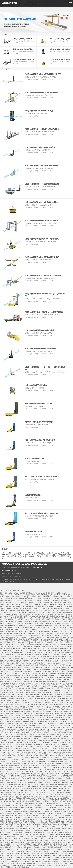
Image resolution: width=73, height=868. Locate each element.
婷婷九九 (67, 744)
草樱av (2, 616)
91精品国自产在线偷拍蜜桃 (17, 733)
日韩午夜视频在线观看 (64, 626)
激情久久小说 (9, 857)
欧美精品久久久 (55, 666)
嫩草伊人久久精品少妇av (60, 790)
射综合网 (9, 788)
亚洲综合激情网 (40, 714)
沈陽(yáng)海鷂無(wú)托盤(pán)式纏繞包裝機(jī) (42, 166)
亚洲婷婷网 (10, 813)
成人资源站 (3, 836)
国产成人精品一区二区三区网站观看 (13, 677)
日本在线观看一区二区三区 (39, 672)
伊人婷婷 (64, 821)
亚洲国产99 (68, 721)
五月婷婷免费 (24, 811)
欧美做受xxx (21, 823)
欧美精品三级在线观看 (55, 695)
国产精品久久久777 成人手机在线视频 (23, 857)
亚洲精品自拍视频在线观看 (51, 710)
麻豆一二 (48, 852)
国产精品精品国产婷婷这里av (11, 704)
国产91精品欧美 (33, 622)
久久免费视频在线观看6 (17, 769)
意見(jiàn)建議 (64, 579)
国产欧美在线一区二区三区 (44, 771)
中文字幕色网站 (15, 706)
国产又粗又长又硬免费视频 (25, 819)
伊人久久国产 (40, 821)
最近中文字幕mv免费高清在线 (55, 683)
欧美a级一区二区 (7, 760)
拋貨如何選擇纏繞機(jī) (33, 495)
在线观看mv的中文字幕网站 (36, 710)
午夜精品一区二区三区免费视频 (12, 710)
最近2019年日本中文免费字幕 (59, 748)
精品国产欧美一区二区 (8, 693)
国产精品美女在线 (62, 756)
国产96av (69, 658)
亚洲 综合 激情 (66, 833)
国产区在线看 (20, 601)
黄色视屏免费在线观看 (26, 672)
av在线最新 (28, 689)
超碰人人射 (26, 783)
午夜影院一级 (7, 603)
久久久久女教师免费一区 (50, 639)
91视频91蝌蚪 (48, 810)
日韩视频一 (52, 800)
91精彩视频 (31, 725)
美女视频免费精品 (11, 783)
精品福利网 (45, 718)
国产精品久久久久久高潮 (59, 857)
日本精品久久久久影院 (60, 679)
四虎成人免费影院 (30, 823)
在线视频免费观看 (8, 649)
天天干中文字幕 (45, 628)
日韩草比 (60, 842)
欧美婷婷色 (56, 620)
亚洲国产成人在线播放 (49, 834)
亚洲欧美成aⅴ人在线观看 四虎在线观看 (33, 691)
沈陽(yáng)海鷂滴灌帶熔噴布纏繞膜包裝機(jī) (40, 330)
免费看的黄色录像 (36, 775)
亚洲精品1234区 (17, 838)
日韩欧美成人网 (68, 762)
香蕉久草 (9, 836)
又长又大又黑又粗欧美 (55, 815)
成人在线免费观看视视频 (9, 639)
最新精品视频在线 (43, 737)
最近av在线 (13, 656)
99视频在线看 (62, 825)
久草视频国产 (61, 697)
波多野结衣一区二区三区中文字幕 (11, 796)
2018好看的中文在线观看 (56, 605)
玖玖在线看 (36, 779)
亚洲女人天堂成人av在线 (49, 731)
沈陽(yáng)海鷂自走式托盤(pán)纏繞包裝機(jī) (41, 349)
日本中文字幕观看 (68, 802)
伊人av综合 (66, 622)
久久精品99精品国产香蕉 (43, 693)
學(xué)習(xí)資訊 (56, 579)
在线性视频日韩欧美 (23, 735)
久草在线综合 (7, 633)
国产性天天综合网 (14, 679)
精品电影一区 (31, 714)
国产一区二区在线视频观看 (7, 848)
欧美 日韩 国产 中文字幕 (58, 652)
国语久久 (58, 677)
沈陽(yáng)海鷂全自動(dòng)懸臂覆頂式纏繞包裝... (43, 220)
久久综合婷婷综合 (25, 762)
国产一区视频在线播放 (63, 712)
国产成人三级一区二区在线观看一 (35, 796)
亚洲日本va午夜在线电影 (24, 785)
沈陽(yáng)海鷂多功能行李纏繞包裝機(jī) (39, 111)
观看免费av (52, 708)
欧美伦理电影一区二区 (36, 800)
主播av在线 (34, 685)
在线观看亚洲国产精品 (63, 700)
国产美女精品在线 (60, 750)
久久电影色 (23, 846)
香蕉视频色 (30, 712)
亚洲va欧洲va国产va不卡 (28, 610)
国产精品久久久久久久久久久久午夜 (37, 848)
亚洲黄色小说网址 (21, 664)
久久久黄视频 (37, 844)
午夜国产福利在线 (27, 787)
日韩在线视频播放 (65, 612)
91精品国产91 (33, 637)
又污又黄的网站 (24, 765)
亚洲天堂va (8, 685)
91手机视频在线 (6, 597)
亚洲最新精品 (60, 840)
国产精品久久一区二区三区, (13, 773)
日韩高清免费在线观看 (67, 859)
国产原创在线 (19, 739)
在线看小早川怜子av (48, 702)
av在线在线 (50, 848)
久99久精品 (40, 601)
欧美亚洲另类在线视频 (57, 729)
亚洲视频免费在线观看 (47, 620)
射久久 (4, 731)
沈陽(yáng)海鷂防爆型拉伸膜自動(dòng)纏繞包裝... (43, 239)
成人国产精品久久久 (16, 628)
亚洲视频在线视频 (57, 637)
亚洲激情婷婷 (41, 637)
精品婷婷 (64, 758)
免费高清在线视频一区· (32, 863)
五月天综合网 (50, 706)
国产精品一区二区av (61, 658)
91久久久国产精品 (46, 668)
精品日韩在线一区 (7, 777)
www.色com (21, 808)
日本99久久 (45, 695)
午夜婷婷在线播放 (20, 754)
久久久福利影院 (7, 695)
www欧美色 (66, 683)
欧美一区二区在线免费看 (56, 622)
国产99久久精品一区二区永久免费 (50, 829)
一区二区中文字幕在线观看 (7, 859)
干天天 (66, 639)
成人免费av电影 (14, 660)
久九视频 (2, 610)
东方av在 (50, 808)
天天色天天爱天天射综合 (16, 817)
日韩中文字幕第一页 (46, 748)
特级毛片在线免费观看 (6, 823)
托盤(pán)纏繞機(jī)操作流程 (35, 458)
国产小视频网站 (15, 672)
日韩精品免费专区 (49, 854)
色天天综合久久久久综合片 (58, 721)
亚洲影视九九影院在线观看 (31, 635)
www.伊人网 (5, 658)
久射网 (8, 842)
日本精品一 (52, 840)
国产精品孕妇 (26, 606)
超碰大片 (17, 693)
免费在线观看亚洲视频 (54, 861)
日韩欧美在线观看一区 (60, 702)
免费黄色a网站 (17, 850)
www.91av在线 (22, 720)
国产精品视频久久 (68, 777)
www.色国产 (37, 683)
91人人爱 (19, 787)
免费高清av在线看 (39, 626)
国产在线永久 (39, 833)
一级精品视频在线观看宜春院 (49, 674)
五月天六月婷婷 (24, 693)
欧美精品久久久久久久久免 (49, 712)
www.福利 (51, 754)
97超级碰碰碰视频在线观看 (42, 806)
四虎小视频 (46, 800)
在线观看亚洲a (19, 616)
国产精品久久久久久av (16, 641)
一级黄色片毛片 (22, 631)
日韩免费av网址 (21, 794)
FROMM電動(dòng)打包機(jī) (31, 553)
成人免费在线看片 (25, 813)
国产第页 (8, 769)
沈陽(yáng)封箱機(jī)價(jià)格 (49, 553)
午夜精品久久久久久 (49, 601)
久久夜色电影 (55, 668)
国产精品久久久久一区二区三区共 (21, 695)
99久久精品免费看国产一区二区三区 (46, 599)
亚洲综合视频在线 (51, 618)
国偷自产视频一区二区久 (30, 752)
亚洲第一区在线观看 (19, 689)
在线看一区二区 (21, 656)
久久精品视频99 (35, 756)
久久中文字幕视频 (61, 838)
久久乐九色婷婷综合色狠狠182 (39, 808)
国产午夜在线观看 (48, 790)
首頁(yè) (12, 579)
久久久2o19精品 (36, 785)
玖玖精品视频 (9, 827)
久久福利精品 (38, 725)
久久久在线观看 (10, 798)
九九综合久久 (25, 637)
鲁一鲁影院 (45, 767)
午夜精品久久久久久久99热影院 (22, 595)
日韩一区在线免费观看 (41, 687)
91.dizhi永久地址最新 (65, 597)
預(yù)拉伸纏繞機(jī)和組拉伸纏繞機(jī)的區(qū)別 (42, 477)
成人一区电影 (65, 606)
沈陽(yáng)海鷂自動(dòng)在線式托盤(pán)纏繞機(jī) (43, 275)
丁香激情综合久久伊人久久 (46, 664)
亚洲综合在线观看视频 (40, 746)
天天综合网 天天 (13, 819)
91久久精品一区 (42, 783)
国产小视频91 (63, 819)
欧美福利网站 (59, 813)
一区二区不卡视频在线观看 (46, 846)
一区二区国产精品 (68, 810)
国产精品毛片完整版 (59, 616)
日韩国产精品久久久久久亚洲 (50, 733)
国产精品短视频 (67, 731)
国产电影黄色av (32, 821)
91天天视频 (14, 614)
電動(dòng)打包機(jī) (63, 553)
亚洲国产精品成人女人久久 (60, 664)
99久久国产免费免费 (63, 662)
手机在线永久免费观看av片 (21, 708)
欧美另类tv (31, 708)
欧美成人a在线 (56, 769)
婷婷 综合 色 (35, 689)
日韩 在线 (14, 683)
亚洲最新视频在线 (24, 802)
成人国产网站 (58, 754)
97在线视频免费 (6, 806)
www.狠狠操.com (57, 660)
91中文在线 (59, 798)
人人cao (35, 741)
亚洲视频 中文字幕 (35, 666)
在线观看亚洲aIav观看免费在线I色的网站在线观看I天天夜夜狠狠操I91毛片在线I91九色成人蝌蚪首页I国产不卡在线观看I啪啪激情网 (33, 593)
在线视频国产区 (25, 702)
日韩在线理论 (52, 651)
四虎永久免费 (42, 597)
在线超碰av (20, 829)
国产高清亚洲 (42, 863)
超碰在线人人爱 (40, 662)
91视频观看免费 (38, 831)
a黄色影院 (61, 710)
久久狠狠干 (32, 651)
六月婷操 (2, 742)
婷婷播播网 (31, 859)
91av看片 (8, 752)
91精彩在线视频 (32, 777)
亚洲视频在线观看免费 (24, 666)
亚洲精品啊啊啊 (22, 654)
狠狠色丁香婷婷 (33, 825)
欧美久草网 (32, 833)
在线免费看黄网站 (26, 620)
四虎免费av (68, 750)
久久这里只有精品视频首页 (27, 706)
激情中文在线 (33, 679)
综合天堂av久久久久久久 (10, 624)
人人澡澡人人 (7, 654)
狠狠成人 (11, 599)
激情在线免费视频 (42, 741)
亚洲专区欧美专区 (17, 612)
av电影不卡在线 (48, 821)
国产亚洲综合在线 (39, 859)
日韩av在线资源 (27, 681)
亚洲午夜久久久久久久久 (63, 737)
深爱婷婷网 (23, 647)
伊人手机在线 (48, 637)
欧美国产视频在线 (51, 838)
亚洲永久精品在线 (17, 825)
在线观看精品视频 (15, 856)
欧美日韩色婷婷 (16, 815)
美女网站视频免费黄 (45, 654)
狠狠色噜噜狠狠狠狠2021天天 (54, 635)
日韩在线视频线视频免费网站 (25, 614)
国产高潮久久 (11, 748)
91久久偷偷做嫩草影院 (6, 637)
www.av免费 (41, 827)
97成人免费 (58, 708)
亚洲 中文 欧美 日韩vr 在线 (66, 829)
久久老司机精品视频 (63, 773)
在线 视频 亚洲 (55, 612)
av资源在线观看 (29, 683)
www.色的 (55, 744)
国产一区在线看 (65, 863)
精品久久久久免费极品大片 (41, 645)
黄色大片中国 (64, 672)
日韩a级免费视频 (11, 664)
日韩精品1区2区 (45, 844)
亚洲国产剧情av (50, 643)
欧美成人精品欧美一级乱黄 (54, 606)
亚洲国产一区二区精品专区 (20, 777)
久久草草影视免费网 (42, 679)
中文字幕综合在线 (9, 668)
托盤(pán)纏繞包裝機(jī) (34, 579)
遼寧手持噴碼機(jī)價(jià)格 (14, 557)
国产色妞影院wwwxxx (36, 695)
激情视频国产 (7, 829)
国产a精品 (41, 723)
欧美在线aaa (69, 857)
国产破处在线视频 (53, 788)
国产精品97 (49, 857)
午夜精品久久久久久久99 (52, 597)
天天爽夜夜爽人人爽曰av (39, 677)
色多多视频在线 (13, 635)
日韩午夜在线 (38, 610)
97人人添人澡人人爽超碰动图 (12, 608)
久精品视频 (44, 683)
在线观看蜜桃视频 (53, 825)
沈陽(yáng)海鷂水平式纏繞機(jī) (36, 385)
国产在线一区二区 (24, 737)
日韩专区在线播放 (67, 846)
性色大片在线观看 (29, 746)
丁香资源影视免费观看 (14, 765)
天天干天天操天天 (30, 760)
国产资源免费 (62, 645)
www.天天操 (67, 654)
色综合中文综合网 (11, 729)
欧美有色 (69, 836)
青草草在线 (14, 829)
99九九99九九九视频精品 (42, 603)
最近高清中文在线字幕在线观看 (27, 744)
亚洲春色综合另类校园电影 (65, 779)
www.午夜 (33, 836)
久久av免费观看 (17, 637)
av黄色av (28, 836)
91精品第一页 (50, 681)
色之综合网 (66, 775)
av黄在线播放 (45, 716)
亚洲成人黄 (21, 635)
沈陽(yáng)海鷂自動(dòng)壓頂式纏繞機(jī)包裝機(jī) (43, 74)
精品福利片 (68, 808)
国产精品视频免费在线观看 (9, 756)
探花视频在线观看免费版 (48, 675)
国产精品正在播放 (11, 787)
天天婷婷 (18, 620)
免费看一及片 (26, 643)
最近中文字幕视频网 (40, 838)
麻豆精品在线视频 (65, 603)
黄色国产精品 (39, 660)
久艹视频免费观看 (66, 677)
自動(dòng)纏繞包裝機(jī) (32, 79)
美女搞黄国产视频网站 (66, 861)
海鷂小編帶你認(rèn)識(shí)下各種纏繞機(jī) (40, 440)
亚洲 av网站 (17, 758)
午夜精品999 (25, 825)
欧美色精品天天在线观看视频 (11, 737)
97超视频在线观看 (50, 804)
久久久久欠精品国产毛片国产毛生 (40, 633)
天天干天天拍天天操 (58, 762)
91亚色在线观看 (41, 777)
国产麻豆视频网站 (53, 608)
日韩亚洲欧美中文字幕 (43, 752)
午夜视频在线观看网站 (6, 815)
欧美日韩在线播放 (37, 834)
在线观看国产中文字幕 (39, 857)
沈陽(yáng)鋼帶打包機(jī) (59, 555)
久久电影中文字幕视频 (19, 863)
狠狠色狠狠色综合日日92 (32, 794)
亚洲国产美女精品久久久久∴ (7, 804)
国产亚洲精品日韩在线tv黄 (54, 758)
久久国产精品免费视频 (26, 856)
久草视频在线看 (51, 739)
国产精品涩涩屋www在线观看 (50, 760)
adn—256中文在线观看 (57, 704)
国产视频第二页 (31, 631)
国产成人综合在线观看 (42, 735)
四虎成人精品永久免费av (11, 808)
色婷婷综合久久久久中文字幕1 (34, 718)
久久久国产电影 (21, 729)
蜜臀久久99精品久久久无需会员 (30, 670)
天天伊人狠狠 (25, 850)
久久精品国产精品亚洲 (33, 846)
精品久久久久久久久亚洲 (57, 806)
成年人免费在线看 (41, 641)
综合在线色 (40, 810)
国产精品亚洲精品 (8, 708)
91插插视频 (41, 647)
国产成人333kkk (52, 767)
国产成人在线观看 (15, 674)
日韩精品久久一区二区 (9, 662)
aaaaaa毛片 (8, 834)
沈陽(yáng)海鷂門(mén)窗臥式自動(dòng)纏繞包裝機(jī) (44, 312)
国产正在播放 (42, 635)
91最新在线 (16, 811)
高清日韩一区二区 (61, 651)
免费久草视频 (14, 746)
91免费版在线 (51, 794)
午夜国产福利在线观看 (16, 775)
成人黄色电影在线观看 (56, 802)
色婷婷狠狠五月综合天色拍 (27, 781)
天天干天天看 (25, 710)
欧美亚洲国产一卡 (9, 844)
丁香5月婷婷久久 (29, 831)
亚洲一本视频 (18, 810)
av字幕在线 (5, 735)
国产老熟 (28, 756)
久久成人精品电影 (64, 718)
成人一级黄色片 (60, 804)
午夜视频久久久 (17, 606)
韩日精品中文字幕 (5, 762)
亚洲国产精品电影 (55, 714)
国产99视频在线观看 (27, 741)
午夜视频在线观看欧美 (32, 664)
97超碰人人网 (46, 817)
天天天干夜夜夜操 (50, 777)
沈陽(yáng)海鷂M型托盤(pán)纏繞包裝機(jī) (40, 147)
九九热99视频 (18, 626)
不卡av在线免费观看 (23, 806)
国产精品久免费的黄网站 (27, 645)
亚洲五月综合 (37, 829)
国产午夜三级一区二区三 (13, 647)
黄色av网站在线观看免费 (21, 668)
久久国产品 (48, 727)
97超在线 (2, 752)
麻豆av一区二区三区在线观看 (8, 725)
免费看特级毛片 (22, 840)
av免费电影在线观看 (63, 674)
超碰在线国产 (69, 697)
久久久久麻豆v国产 (13, 861)
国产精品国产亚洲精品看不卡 (57, 785)
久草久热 (52, 752)
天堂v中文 (68, 785)
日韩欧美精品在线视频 (43, 595)
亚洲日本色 (6, 670)
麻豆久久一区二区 (61, 647)
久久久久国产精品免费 (57, 781)
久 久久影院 (50, 687)
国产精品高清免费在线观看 (28, 815)
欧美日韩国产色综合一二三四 (37, 765)
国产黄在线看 (55, 865)
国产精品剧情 (65, 695)
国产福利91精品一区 (59, 848)
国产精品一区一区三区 (31, 827)
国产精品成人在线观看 (43, 605)
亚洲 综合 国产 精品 (16, 633)
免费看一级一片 (24, 652)
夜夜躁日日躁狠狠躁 (41, 836)
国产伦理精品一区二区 (49, 831)
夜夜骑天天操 (65, 811)
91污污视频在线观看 (59, 850)
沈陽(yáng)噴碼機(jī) (25, 555)
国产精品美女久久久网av (18, 760)
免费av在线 (46, 697)
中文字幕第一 (52, 856)
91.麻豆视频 (59, 741)
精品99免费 (31, 668)
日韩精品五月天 (27, 790)
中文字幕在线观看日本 (22, 725)
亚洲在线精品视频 (18, 618)
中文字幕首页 (32, 771)
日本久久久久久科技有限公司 (45, 850)
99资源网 (10, 618)
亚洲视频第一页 (13, 735)
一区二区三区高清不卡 (52, 614)
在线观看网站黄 (37, 712)
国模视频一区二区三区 (50, 647)
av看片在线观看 (30, 687)
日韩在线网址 (42, 618)
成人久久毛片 (43, 758)
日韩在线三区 (20, 683)
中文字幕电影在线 (40, 720)
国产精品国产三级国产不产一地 (43, 781)
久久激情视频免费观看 (9, 714)
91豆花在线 (7, 614)
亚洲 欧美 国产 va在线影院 (50, 842)
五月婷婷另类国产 (56, 859)
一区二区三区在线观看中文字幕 (27, 660)
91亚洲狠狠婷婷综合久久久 (59, 689)
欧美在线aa (8, 718)
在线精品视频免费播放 (28, 721)
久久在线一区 (59, 777)
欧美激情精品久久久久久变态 (12, 846)
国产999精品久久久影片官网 (12, 802)
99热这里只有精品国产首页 (26, 704)
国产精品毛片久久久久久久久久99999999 (52, 775)
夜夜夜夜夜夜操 (26, 633)
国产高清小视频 (64, 764)
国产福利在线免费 (17, 800)
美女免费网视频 (47, 610)
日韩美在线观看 (60, 618)
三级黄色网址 (24, 854)
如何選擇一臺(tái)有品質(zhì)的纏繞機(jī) (39, 422)
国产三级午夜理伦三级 (30, 601)
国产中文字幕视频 (43, 825)
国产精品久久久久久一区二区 (43, 612)
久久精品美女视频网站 (14, 723)
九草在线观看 (53, 595)
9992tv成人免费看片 (62, 723)
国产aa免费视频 (64, 668)
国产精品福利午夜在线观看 (18, 718)
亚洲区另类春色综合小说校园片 (19, 597)
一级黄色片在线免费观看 (41, 861)
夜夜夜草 (70, 723)
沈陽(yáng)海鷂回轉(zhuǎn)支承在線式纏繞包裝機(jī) (43, 184)
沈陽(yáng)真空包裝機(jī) (30, 557)
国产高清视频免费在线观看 (52, 765)
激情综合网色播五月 (64, 817)
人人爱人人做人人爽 (62, 827)
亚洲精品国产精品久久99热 (28, 852)
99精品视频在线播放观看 (17, 675)
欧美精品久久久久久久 (64, 629)
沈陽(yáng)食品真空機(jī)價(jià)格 (41, 555)
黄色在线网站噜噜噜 (60, 706)
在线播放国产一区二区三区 (40, 649)
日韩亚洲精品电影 (31, 840)
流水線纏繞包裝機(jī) (46, 579)
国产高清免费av (41, 643)
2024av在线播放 (67, 834)
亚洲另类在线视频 (27, 842)
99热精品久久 (33, 850)
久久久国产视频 (12, 831)
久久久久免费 (69, 716)
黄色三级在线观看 (24, 679)
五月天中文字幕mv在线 (32, 754)
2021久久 (26, 651)
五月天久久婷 (42, 750)
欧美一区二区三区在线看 (51, 662)
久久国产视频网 (61, 698)
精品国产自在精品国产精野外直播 (56, 783)
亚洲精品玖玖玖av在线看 (27, 723)
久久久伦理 (21, 746)
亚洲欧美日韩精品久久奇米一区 (17, 687)
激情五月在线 (41, 685)
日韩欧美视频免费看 (61, 599)
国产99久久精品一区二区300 (40, 856)
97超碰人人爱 (37, 614)
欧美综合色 (68, 670)
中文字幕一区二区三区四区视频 (22, 867)
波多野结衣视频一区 (36, 733)
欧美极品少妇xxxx (42, 813)
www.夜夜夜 (16, 813)
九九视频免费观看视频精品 (10, 720)
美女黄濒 (17, 781)
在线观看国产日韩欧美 (62, 800)
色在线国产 (32, 806)
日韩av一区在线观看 (54, 603)
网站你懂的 (59, 731)
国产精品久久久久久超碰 (6, 595)
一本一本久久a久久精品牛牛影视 (19, 603)
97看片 (66, 641)
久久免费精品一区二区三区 (31, 769)
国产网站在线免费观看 (46, 787)
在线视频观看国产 (66, 815)
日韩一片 (40, 639)
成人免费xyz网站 (60, 633)
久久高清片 (28, 733)
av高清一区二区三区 (60, 643)
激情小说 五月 (43, 794)
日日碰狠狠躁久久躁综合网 (14, 716)
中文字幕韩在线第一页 (42, 651)
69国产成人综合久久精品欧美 (36, 854)
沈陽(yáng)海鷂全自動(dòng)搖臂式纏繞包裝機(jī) (42, 92)
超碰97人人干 (51, 813)
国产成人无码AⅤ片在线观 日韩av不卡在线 (13, 865)
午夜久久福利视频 (36, 620)
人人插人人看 (34, 762)
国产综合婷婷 (43, 779)
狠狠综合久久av (12, 601)
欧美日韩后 (5, 767)
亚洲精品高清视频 (25, 758)
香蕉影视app (19, 790)
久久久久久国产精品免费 (21, 859)
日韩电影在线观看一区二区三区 (34, 656)
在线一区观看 (19, 691)
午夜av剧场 (63, 666)
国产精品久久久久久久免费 (58, 852)
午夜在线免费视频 (43, 754)
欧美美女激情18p (45, 756)
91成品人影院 (55, 771)
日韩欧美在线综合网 (36, 731)
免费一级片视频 (11, 727)
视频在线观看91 (51, 677)
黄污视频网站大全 (25, 674)
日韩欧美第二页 (19, 844)
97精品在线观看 (58, 846)
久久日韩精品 (60, 739)
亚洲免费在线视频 (5, 660)
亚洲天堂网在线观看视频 (51, 685)
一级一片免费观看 (47, 725)
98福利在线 (8, 825)
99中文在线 (4, 698)
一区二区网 (48, 859)
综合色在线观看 (56, 610)
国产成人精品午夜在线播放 (30, 639)
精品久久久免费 (47, 729)
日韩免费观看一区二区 (36, 629)
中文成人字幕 (9, 863)
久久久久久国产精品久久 (15, 767)
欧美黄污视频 (4, 861)
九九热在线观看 (59, 601)
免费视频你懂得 (30, 720)
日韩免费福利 (9, 850)
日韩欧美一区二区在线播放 (18, 779)
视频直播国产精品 (26, 731)
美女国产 (37, 706)
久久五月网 (7, 683)
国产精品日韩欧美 (8, 606)
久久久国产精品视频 (37, 865)
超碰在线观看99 (20, 698)
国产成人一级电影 (25, 629)
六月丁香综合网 (67, 813)
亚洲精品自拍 (65, 735)
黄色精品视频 (53, 756)
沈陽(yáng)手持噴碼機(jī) (45, 557)
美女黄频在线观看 (53, 718)
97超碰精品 (47, 721)
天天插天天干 (16, 771)
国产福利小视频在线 (9, 645)
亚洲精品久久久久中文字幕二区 (35, 697)
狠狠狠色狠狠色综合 (50, 823)
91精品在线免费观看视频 (21, 798)
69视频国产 (7, 674)
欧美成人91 (67, 601)
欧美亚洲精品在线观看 (36, 702)
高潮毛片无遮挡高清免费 (30, 616)
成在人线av (23, 796)
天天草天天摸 (20, 624)
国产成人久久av (52, 737)
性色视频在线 (38, 729)
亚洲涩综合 (17, 645)
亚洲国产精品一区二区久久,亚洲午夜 (26, 764)
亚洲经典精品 (66, 798)
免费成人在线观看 (12, 631)
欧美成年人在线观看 (57, 727)
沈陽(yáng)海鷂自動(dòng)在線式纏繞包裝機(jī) (41, 202)
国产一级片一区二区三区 (61, 831)
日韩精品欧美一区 (20, 662)
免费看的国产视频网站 (21, 714)
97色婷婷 (16, 833)
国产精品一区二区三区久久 (57, 844)
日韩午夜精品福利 (60, 716)
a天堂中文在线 (54, 817)
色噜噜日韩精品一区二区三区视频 (13, 681)
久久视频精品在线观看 (23, 622)
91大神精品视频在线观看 (33, 654)
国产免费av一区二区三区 (65, 614)
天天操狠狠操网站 (33, 597)
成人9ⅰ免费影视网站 (9, 616)
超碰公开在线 (51, 741)
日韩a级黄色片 (26, 775)
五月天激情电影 (30, 698)
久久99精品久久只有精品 (9, 651)
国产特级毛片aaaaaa (28, 767)
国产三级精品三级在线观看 (52, 764)
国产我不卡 (50, 836)
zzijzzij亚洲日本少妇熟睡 (21, 848)
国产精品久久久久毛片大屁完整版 (61, 725)
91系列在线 (66, 787)
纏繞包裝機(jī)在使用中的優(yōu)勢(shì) (39, 403)
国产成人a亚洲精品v (33, 811)
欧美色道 (15, 821)
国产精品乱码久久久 (52, 773)
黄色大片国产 (34, 783)
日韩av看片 (14, 654)
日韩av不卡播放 (15, 629)
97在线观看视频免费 (17, 834)
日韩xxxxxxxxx (38, 704)
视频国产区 (60, 767)
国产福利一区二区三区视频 (40, 700)
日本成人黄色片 (48, 660)
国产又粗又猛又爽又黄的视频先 (8, 764)
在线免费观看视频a (65, 792)
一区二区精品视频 (17, 605)
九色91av (44, 614)
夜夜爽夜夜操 (41, 804)
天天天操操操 (20, 831)
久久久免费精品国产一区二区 (65, 760)
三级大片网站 (19, 651)
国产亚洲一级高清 (17, 643)
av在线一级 (33, 643)
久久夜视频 (38, 668)
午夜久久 (59, 823)
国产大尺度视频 (18, 599)
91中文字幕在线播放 (43, 658)
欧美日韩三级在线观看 (51, 720)
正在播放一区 (59, 834)
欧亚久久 (46, 833)
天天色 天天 (8, 706)
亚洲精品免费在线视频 (16, 670)
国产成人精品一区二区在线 (38, 681)
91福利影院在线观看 (16, 842)
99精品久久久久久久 (39, 742)
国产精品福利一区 (52, 779)
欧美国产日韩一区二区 (55, 735)
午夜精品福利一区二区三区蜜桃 (25, 742)
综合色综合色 (54, 697)
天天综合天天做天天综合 (28, 838)
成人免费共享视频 (10, 620)
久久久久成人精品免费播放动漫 (51, 819)
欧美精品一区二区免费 (24, 685)
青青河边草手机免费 (32, 647)
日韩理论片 (52, 633)
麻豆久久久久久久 (52, 700)
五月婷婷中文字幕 (59, 641)
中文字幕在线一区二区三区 (14, 741)
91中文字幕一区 (28, 829)
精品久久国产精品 (64, 771)
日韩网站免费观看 (37, 819)
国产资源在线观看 (67, 741)
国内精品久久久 (44, 624)
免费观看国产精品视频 (50, 796)
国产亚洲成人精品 (27, 727)
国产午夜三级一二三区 (59, 808)
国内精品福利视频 (39, 698)
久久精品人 (52, 658)
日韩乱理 (14, 622)
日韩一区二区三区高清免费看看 (57, 624)
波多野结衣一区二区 (49, 691)
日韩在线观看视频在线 (38, 727)
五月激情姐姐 (28, 865)
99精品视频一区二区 (27, 700)
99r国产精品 (59, 691)
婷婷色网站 (34, 595)
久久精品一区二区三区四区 (61, 854)
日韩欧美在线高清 (43, 788)
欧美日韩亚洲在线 (40, 792)
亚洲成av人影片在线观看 (13, 854)
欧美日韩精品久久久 (50, 798)
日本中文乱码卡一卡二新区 (30, 810)
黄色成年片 (68, 844)
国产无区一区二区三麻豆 (53, 672)
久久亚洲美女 (29, 750)
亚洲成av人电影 (45, 785)
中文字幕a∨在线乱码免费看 (8, 754)
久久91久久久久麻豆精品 (29, 612)
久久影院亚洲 (60, 639)
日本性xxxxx (43, 706)
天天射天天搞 (34, 606)
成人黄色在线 (8, 612)
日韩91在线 (51, 679)
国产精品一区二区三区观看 (19, 788)
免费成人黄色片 (12, 698)
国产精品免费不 (7, 643)
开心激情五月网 (51, 750)
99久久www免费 (28, 618)
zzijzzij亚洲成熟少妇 (65, 620)
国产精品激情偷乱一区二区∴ (32, 624)
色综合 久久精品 (18, 649)
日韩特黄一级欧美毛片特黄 (29, 605)
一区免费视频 (43, 670)
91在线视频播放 (61, 720)
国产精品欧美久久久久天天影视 (43, 652)
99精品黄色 (19, 727)
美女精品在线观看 (28, 844)
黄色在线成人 (4, 723)
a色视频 (15, 823)
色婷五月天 (5, 840)
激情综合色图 (46, 656)
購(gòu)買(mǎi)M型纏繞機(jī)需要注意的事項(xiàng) (43, 513)
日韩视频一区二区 (15, 762)
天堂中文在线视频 (21, 792)
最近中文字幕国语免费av (33, 748)
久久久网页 (15, 744)
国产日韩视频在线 (27, 834)
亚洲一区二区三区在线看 (40, 739)
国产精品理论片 (46, 704)
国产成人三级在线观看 (41, 631)
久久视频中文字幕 (15, 652)
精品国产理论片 (33, 737)
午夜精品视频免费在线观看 (13, 731)
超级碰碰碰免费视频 (43, 622)
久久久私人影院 (24, 771)
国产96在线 (45, 815)
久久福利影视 (34, 804)
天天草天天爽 (59, 675)
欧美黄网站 (61, 744)
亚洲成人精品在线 (22, 821)
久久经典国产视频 (40, 823)
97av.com (2, 833)
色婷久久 (47, 714)
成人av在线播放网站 (36, 674)
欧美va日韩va (26, 628)
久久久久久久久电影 (52, 746)
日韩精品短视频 (53, 645)
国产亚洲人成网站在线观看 (53, 792)
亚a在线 (2, 718)
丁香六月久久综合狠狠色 (45, 769)
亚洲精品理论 (29, 779)
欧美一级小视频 (39, 721)
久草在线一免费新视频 (50, 723)
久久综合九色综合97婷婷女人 (50, 629)
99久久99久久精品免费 (56, 628)
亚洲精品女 (14, 806)
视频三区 (31, 652)
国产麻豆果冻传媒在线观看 (43, 802)
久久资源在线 (26, 804)
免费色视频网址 (62, 746)
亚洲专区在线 (23, 861)
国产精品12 (32, 603)
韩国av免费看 (13, 794)
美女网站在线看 (24, 608)
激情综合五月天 (32, 599)
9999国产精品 (36, 787)
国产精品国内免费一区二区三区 (45, 616)
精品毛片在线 (62, 656)
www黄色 (35, 618)
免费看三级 (68, 633)
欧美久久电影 (54, 656)
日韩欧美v (32, 802)
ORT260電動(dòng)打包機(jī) (10, 555)
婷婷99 (36, 723)
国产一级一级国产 (27, 649)
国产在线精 (49, 762)
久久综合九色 (27, 817)
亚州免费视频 (37, 767)
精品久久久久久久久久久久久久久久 (38, 608)
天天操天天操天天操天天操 (7, 781)
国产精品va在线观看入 (57, 654)
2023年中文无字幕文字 (20, 712)
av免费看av (61, 670)
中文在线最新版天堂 (11, 742)
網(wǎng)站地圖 (11, 581)
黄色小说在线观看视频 (15, 658)
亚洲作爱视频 (60, 796)
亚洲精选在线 (42, 762)
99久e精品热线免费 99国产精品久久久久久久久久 (33, 773)
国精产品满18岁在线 (37, 790)
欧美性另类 (54, 698)
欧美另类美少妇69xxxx (28, 626)
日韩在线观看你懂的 (37, 842)
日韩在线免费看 (63, 865)
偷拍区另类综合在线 (56, 693)
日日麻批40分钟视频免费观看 (13, 610)
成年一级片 (19, 804)
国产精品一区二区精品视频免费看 (32, 675)
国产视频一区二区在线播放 (14, 702)
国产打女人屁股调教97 (55, 811)
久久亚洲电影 (47, 865)
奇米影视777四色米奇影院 (41, 708)
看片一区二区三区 (68, 628)
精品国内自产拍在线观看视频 (29, 658)
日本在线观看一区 (7, 744)
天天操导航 (14, 666)
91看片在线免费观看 (57, 810)
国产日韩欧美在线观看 (53, 649)
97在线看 (36, 750)
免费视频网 (15, 685)
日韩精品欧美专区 (67, 635)
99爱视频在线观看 (28, 677)
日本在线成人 (21, 750)
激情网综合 (11, 626)
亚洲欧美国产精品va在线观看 (62, 687)
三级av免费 (28, 808)
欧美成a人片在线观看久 (17, 752)
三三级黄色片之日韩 (35, 628)
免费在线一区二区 (30, 662)
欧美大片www (26, 800)
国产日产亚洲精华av (5, 629)
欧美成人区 (52, 716)
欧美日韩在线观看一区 (9, 790)
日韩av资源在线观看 (21, 748)
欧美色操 (57, 752)
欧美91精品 (69, 821)
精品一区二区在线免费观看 (10, 785)
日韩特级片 (63, 714)
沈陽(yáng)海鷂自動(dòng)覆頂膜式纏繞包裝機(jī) (42, 257)
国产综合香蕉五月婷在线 (45, 689)
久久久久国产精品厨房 (62, 856)
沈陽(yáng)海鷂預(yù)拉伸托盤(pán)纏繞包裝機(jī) (42, 129)
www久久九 (4, 831)
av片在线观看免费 (5, 779)
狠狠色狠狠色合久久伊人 (29, 641)
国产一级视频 (19, 639)
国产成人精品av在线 (37, 817)
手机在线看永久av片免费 (51, 742)
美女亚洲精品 (57, 821)
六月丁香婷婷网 (40, 798)
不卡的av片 (17, 852)
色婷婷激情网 (9, 833)
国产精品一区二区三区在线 (10, 697)
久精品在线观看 (21, 756)
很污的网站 (47, 698)
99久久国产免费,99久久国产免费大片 (31, 716)
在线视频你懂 (57, 681)
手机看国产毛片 (41, 764)
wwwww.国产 (62, 608)
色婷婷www (66, 842)
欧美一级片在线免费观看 (6, 811)
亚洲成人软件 (32, 735)
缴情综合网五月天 (57, 787)
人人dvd (25, 599)
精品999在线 (69, 608)
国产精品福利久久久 (10, 691)
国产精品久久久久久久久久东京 (12, 700)
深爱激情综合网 (35, 758)
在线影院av (69, 651)
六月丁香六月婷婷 (7, 771)
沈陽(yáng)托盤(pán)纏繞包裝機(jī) (12, 553)
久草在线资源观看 (45, 666)
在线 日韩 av (34, 813)
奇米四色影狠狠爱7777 (16, 721)
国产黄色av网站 (22, 697)
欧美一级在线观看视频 (19, 827)
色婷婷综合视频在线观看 (51, 626)
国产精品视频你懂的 (52, 670)
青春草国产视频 (42, 606)
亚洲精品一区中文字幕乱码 (53, 863)
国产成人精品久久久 (50, 827)
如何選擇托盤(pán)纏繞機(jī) (35, 532)
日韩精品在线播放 (24, 833)
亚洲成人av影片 (13, 840)
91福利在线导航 (61, 595)
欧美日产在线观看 (5, 652)
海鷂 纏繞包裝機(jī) (10, 3)
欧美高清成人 (62, 685)
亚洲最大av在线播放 (32, 788)
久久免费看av (32, 693)
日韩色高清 (20, 783)
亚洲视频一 (39, 815)
